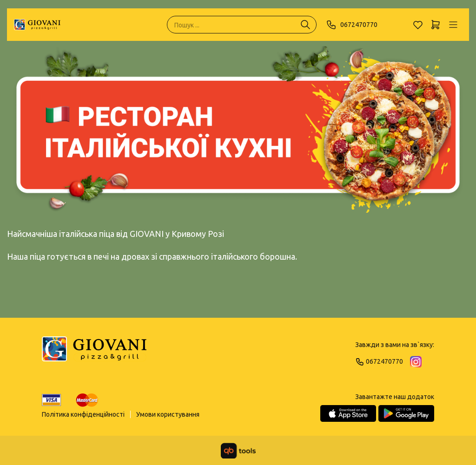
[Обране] (418, 25)
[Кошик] (436, 25)
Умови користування (168, 414)
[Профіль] (453, 25)
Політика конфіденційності (83, 414)
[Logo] (94, 353)
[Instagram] (416, 362)
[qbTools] (238, 451)
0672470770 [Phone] (352, 25)
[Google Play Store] (406, 413)
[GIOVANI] (37, 25)
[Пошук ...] (305, 25)
